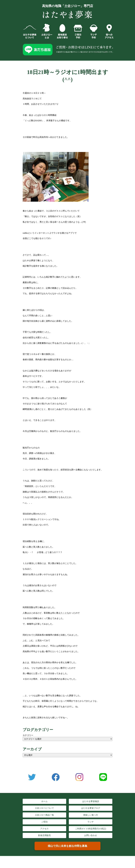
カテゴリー (28, 735)
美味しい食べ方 (91, 815)
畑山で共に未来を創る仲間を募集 (67, 846)
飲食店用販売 (44, 835)
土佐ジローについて (44, 808)
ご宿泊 (44, 822)
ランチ (91, 822)
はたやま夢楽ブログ (91, 808)
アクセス (44, 829)
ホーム (44, 801)
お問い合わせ (91, 835)
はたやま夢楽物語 (91, 801)
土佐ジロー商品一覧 (44, 815)
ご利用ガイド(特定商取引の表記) (91, 829)
